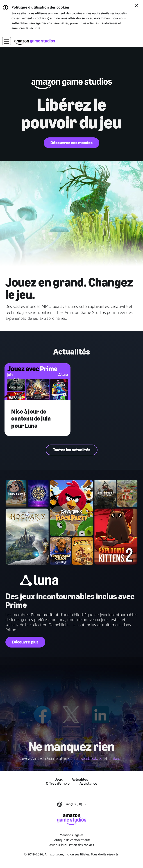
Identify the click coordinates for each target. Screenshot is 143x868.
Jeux (59, 780)
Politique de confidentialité (71, 840)
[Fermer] (137, 6)
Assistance (88, 784)
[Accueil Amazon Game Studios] (35, 42)
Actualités (80, 780)
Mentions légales (71, 835)
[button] (7, 41)
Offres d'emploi (58, 784)
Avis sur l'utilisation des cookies (72, 845)
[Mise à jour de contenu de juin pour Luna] (37, 382)
